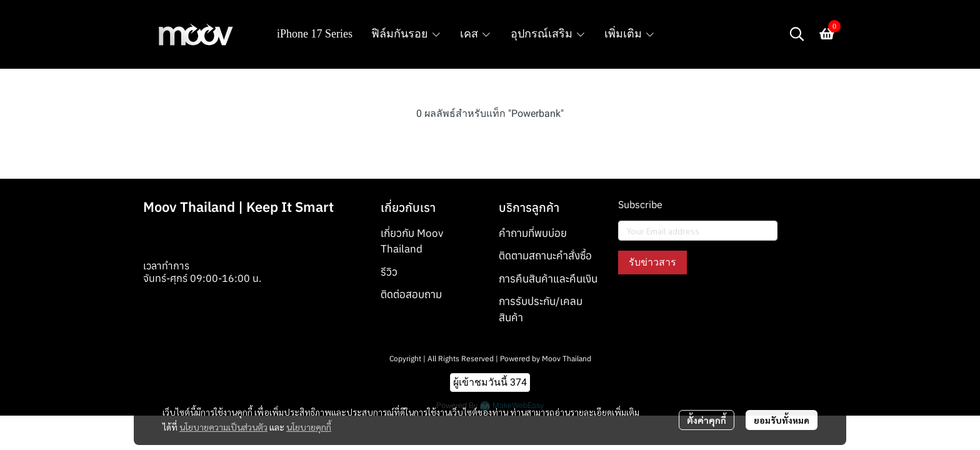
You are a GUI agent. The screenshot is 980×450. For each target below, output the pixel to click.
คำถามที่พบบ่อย (533, 233)
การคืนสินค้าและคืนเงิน (548, 279)
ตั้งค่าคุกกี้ (707, 420)
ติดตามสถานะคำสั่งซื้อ (545, 256)
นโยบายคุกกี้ (309, 427)
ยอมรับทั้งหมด (782, 420)
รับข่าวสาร (652, 262)
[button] (797, 34)
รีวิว (389, 272)
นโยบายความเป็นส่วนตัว (223, 427)
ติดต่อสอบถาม (411, 294)
